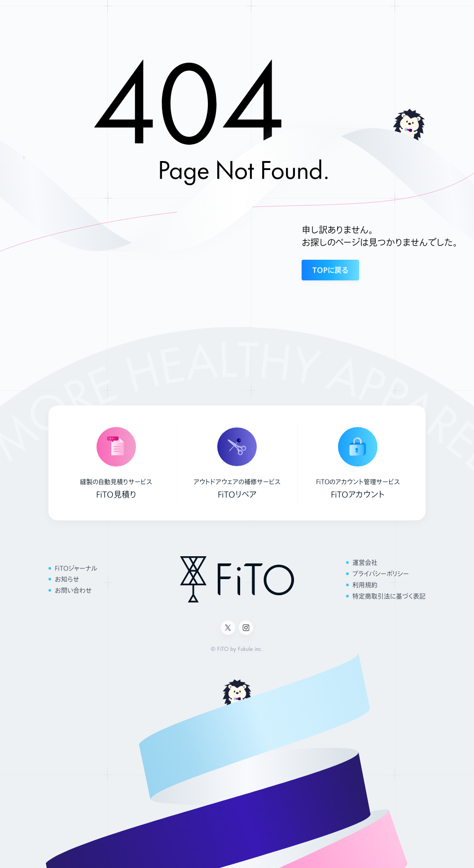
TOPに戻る (330, 270)
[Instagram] (246, 628)
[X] (228, 628)
